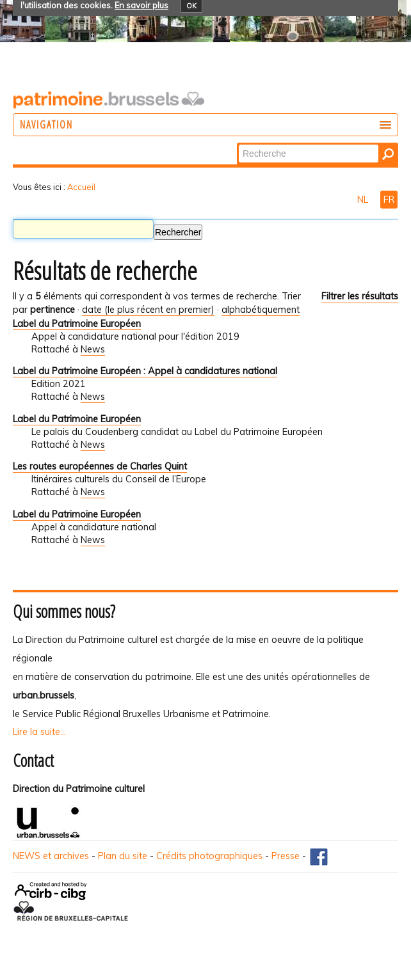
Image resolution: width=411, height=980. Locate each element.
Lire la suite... (39, 732)
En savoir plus (141, 5)
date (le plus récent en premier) (148, 310)
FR (389, 200)
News (93, 349)
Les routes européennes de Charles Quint (100, 466)
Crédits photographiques (209, 856)
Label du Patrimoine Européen (77, 324)
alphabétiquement (261, 310)
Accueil (81, 187)
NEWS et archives (51, 856)
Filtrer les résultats (360, 296)
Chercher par (238, 144)
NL (364, 200)
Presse (286, 856)
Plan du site (123, 856)
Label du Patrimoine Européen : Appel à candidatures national (145, 371)
